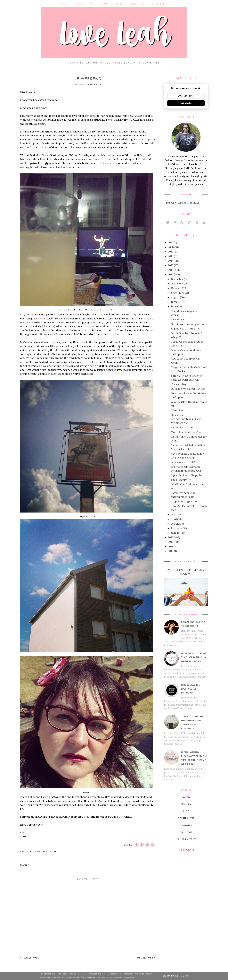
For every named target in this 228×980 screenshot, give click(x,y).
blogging (186, 825)
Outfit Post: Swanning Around (189, 324)
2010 (171, 551)
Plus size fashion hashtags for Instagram (191, 689)
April (174, 519)
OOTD (186, 797)
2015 (171, 270)
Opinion (186, 832)
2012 (171, 542)
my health (186, 818)
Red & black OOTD (182, 428)
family (47, 852)
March (175, 524)
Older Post (145, 958)
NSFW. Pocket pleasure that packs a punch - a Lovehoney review (194, 657)
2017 (170, 261)
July (173, 302)
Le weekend (178, 319)
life (55, 852)
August (175, 297)
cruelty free (186, 839)
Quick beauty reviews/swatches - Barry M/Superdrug (186, 419)
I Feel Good (178, 410)
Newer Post (31, 958)
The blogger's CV (181, 480)
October (176, 288)
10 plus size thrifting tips (185, 329)
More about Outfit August (186, 432)
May (173, 515)
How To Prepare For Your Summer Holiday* (186, 572)
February (176, 528)
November (177, 284)
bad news (36, 852)
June (174, 306)
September (177, 293)
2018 (171, 256)
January (176, 533)
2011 (170, 547)
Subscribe (186, 103)
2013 (171, 537)
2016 (171, 265)
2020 (171, 247)
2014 (171, 274)
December (177, 279)
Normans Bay (179, 384)
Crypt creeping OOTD (184, 501)
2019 (171, 252)
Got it (185, 976)
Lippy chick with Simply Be (186, 475)
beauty (186, 804)
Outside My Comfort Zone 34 (188, 389)
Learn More (170, 976)
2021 (171, 242)
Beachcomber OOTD (183, 462)
